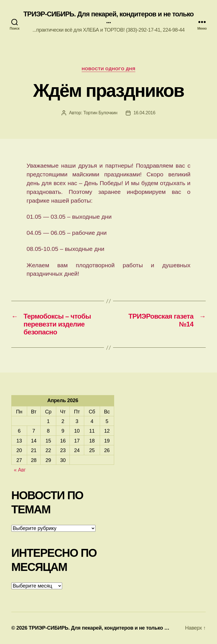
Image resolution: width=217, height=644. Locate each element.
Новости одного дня (108, 69)
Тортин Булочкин (100, 113)
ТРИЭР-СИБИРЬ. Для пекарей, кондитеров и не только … (99, 628)
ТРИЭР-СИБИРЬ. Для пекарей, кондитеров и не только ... (109, 17)
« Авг (20, 470)
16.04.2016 (144, 113)
